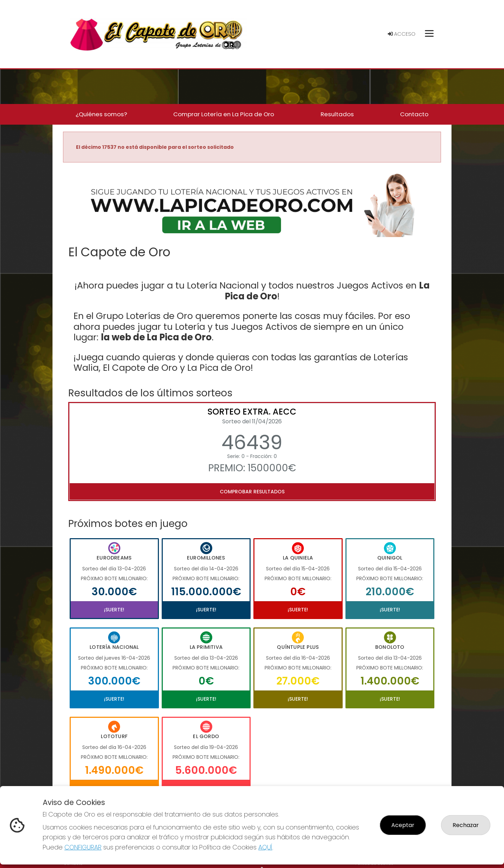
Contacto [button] (414, 114)
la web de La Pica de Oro (156, 337)
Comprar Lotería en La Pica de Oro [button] (224, 114)
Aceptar (403, 825)
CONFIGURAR (83, 847)
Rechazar (466, 825)
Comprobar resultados (252, 492)
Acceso (402, 34)
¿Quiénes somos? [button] (101, 114)
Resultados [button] (337, 114)
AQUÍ (265, 847)
